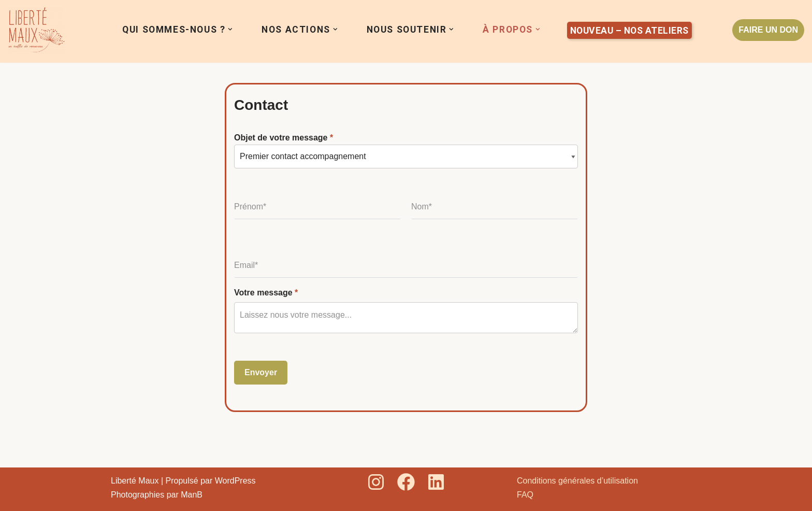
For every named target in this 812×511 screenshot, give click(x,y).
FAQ (525, 495)
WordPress (235, 481)
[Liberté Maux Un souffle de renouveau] (36, 30)
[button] (230, 29)
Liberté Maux (135, 481)
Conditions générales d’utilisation (577, 481)
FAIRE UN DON (768, 30)
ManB (192, 495)
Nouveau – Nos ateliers (629, 31)
